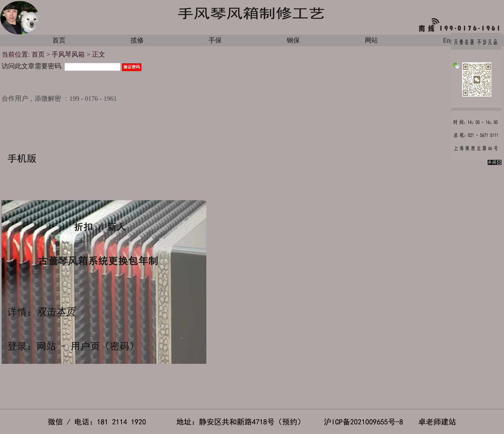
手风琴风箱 (68, 54)
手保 (215, 40)
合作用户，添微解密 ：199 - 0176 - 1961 (59, 99)
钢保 (293, 40)
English (453, 40)
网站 (371, 40)
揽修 (137, 40)
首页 (59, 40)
